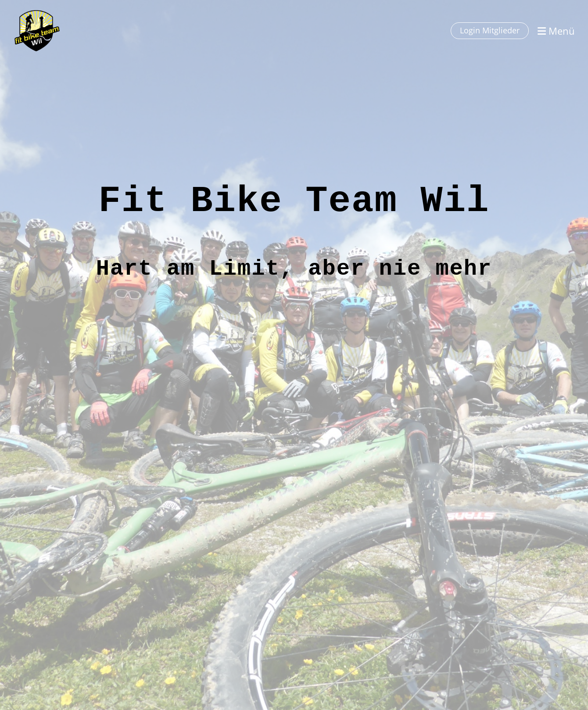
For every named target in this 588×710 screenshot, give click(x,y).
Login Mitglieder (490, 30)
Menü (556, 31)
